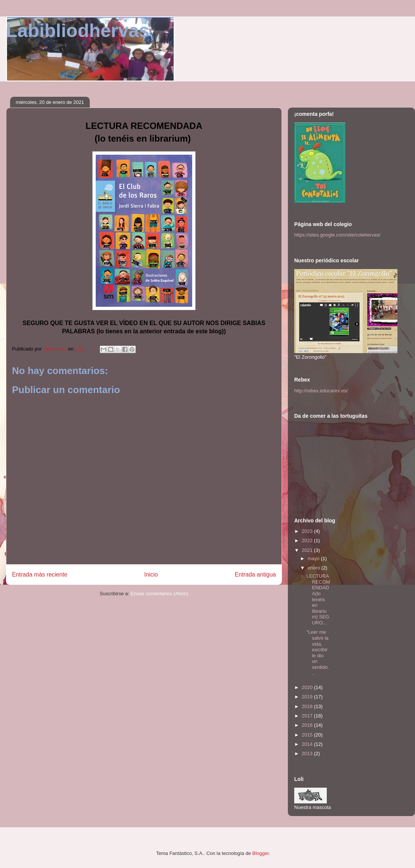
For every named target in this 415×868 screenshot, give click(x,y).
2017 (308, 716)
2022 (308, 540)
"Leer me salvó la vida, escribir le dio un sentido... (318, 652)
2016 (308, 725)
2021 (308, 550)
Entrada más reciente (40, 574)
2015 (308, 735)
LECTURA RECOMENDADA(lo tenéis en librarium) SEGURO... (318, 599)
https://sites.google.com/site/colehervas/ (337, 235)
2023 (308, 531)
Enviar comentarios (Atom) (159, 594)
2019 (308, 697)
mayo (314, 558)
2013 (308, 753)
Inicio (151, 574)
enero (315, 568)
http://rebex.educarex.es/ (321, 391)
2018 (308, 706)
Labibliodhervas (78, 31)
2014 (308, 744)
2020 (308, 687)
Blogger (261, 853)
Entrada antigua (255, 574)
